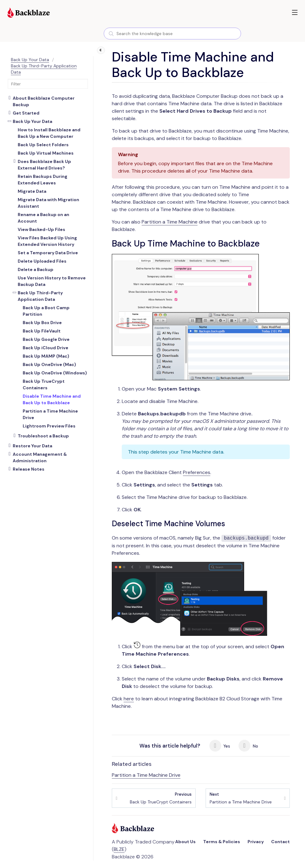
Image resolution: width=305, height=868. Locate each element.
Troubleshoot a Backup (43, 436)
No (248, 746)
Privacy (256, 842)
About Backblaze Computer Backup (44, 101)
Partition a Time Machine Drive (146, 775)
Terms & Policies (222, 842)
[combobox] (172, 34)
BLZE (119, 849)
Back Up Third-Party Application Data (40, 296)
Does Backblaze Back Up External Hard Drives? (44, 165)
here (129, 699)
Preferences (197, 472)
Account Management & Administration (40, 457)
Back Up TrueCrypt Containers (161, 798)
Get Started (26, 113)
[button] (295, 12)
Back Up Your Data (30, 60)
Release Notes (29, 469)
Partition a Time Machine (170, 222)
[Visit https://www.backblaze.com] (29, 13)
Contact (280, 842)
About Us (185, 842)
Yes (220, 746)
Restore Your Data (32, 446)
